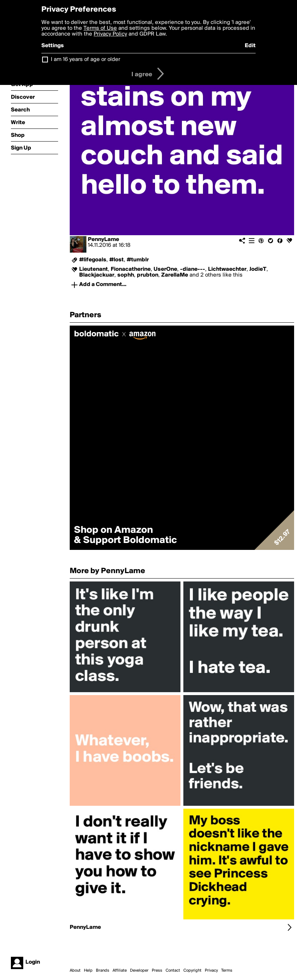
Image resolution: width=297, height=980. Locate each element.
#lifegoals (93, 260)
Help (88, 971)
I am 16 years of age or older (86, 60)
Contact (173, 971)
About (75, 971)
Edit (250, 46)
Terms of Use (100, 28)
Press (157, 971)
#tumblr (138, 260)
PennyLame (103, 240)
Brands (103, 971)
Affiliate (120, 971)
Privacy (211, 971)
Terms (227, 971)
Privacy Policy (110, 34)
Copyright (192, 971)
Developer (139, 971)
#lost (117, 260)
